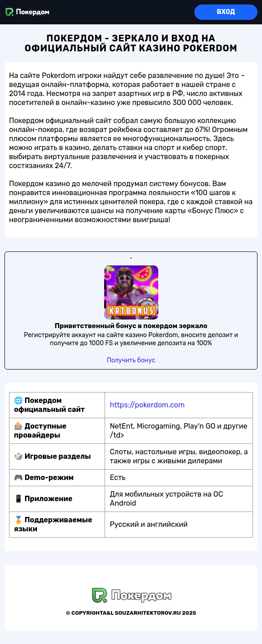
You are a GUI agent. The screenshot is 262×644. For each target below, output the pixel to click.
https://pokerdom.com (147, 405)
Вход (226, 12)
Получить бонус (131, 360)
